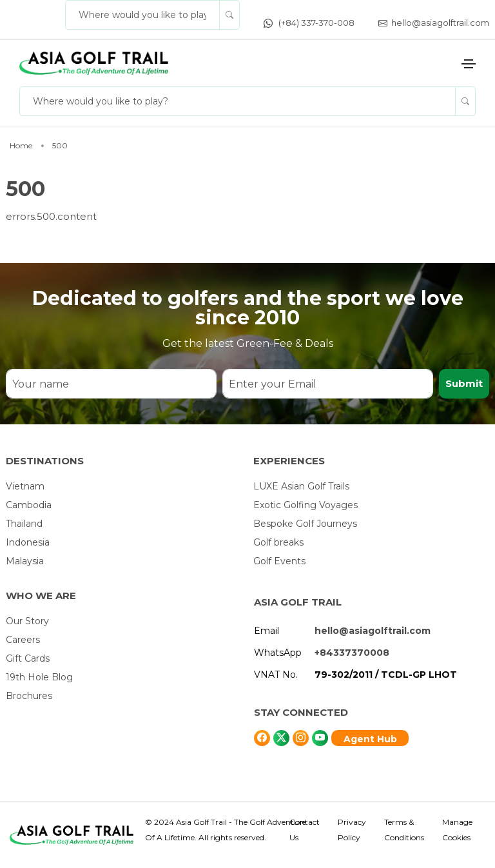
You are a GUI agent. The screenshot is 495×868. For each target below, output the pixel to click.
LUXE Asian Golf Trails (301, 486)
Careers (23, 640)
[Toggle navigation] (469, 64)
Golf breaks (278, 542)
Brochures (29, 696)
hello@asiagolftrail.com (434, 23)
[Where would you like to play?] (142, 15)
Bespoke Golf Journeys (305, 524)
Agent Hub (370, 739)
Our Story (27, 621)
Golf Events (279, 561)
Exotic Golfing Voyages (306, 505)
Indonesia (28, 542)
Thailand (24, 524)
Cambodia (29, 505)
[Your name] (111, 384)
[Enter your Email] (328, 384)
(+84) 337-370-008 (309, 23)
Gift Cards (28, 658)
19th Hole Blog (39, 677)
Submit (464, 383)
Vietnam (25, 486)
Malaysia (25, 561)
